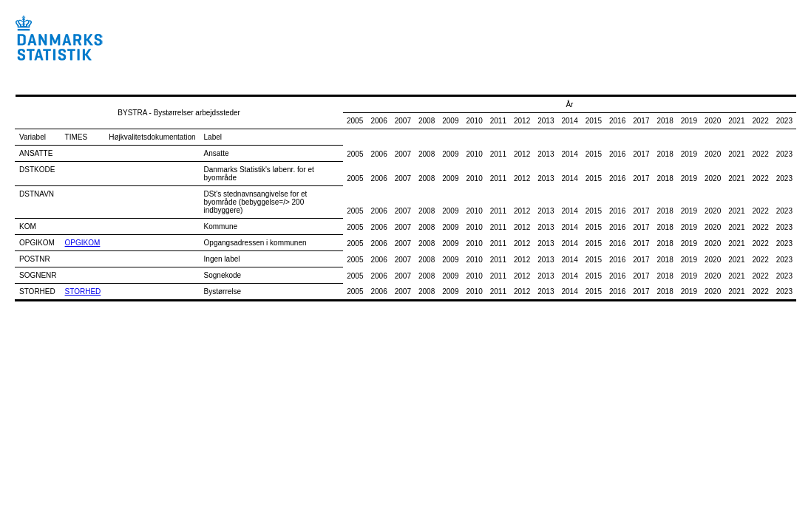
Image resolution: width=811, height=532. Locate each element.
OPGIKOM (83, 243)
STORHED (83, 291)
